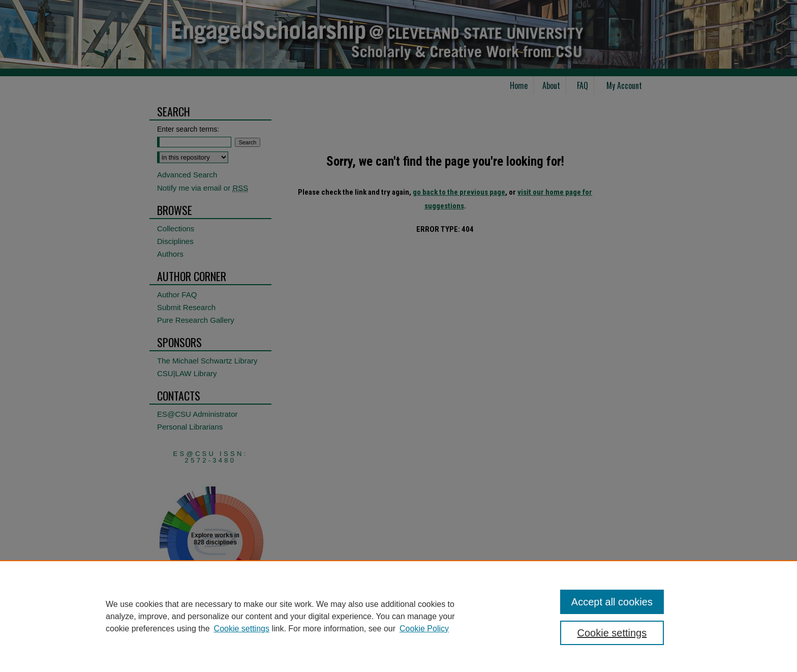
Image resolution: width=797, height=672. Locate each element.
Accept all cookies (612, 602)
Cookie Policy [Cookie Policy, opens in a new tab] (424, 629)
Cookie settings (242, 629)
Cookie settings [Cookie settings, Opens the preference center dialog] (612, 633)
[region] (398, 616)
